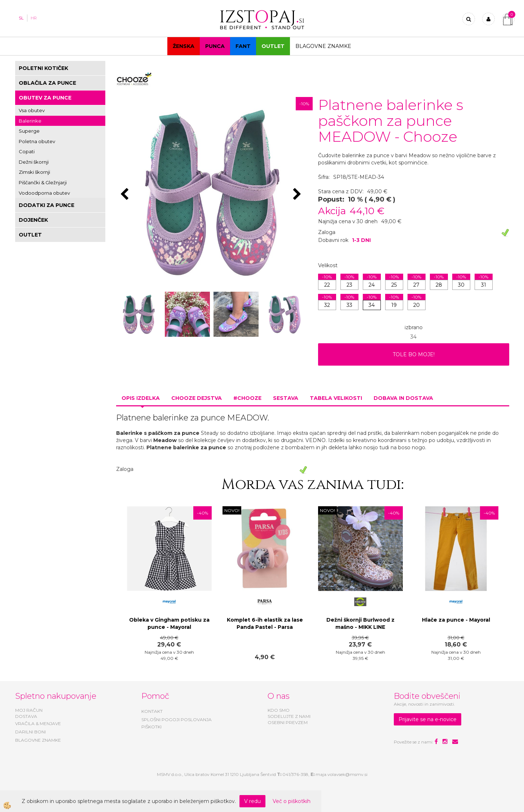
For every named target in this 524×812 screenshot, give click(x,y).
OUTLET (273, 46)
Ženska (184, 46)
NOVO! (232, 510)
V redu (252, 801)
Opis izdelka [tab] (141, 398)
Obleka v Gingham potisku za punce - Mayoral (169, 623)
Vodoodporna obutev (44, 193)
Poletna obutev (37, 141)
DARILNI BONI (30, 732)
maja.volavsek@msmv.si (342, 774)
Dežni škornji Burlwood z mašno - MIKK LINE (360, 623)
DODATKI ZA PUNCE (47, 205)
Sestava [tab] (286, 398)
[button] (298, 195)
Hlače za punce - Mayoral (456, 620)
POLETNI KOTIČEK (43, 68)
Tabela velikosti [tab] (336, 398)
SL (21, 18)
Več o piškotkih (292, 801)
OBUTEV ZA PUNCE (45, 98)
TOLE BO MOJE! (414, 354)
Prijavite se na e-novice (428, 719)
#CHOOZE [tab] (247, 398)
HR (34, 18)
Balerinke (30, 121)
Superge (29, 131)
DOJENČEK (33, 220)
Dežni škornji (34, 162)
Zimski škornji (34, 172)
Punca (215, 46)
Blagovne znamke (323, 46)
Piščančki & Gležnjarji (43, 182)
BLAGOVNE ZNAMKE (38, 740)
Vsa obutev (32, 110)
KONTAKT (152, 711)
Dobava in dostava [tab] (403, 398)
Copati (27, 151)
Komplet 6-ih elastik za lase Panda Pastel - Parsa (265, 623)
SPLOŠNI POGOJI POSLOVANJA (177, 720)
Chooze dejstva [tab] (197, 398)
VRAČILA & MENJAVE (38, 723)
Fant (243, 46)
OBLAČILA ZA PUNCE (47, 83)
